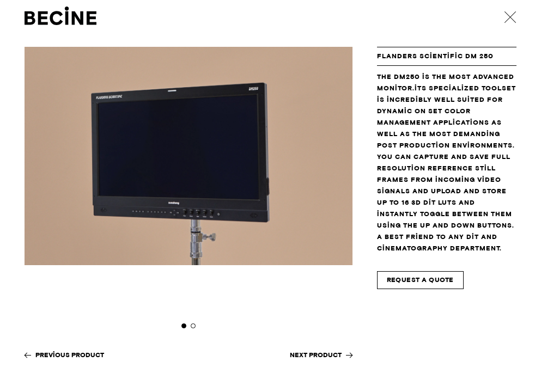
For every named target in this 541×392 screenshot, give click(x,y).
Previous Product (70, 355)
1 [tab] (184, 326)
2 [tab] (193, 326)
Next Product (316, 355)
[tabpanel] (189, 193)
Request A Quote (420, 280)
